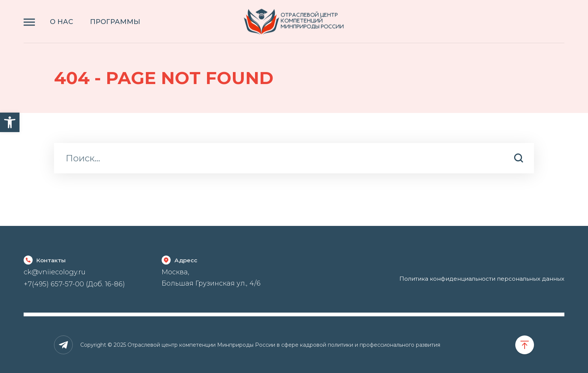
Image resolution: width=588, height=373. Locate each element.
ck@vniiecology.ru (55, 272)
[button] (10, 122)
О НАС (61, 22)
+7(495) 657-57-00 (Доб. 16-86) (74, 284)
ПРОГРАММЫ (115, 22)
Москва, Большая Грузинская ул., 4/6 (211, 277)
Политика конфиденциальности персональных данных (482, 279)
